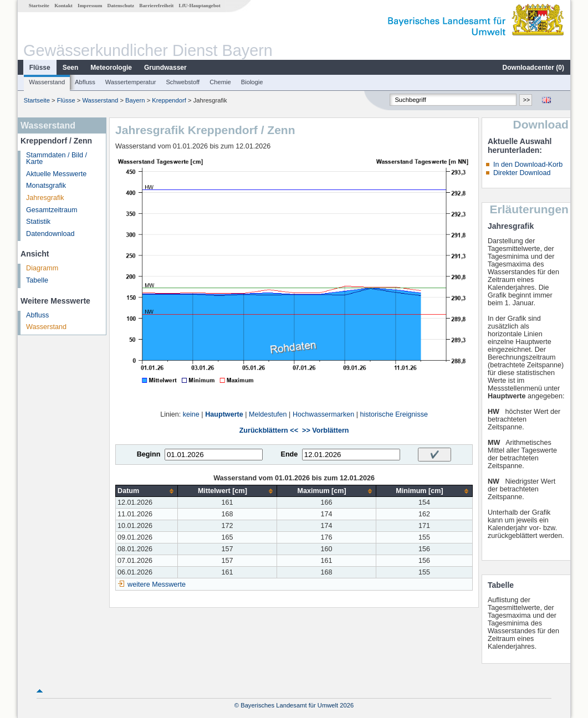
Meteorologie (111, 68)
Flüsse (40, 68)
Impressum (90, 6)
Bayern (135, 100)
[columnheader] (147, 491)
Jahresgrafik (45, 198)
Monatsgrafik (46, 186)
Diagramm (42, 268)
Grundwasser (165, 68)
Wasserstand (47, 82)
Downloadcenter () (533, 68)
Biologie (252, 82)
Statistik (38, 222)
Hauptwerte (224, 414)
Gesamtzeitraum (52, 210)
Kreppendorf (169, 100)
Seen (71, 68)
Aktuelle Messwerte (56, 174)
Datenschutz (121, 6)
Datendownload (50, 234)
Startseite (39, 6)
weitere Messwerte (157, 584)
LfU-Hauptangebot (200, 6)
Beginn (149, 454)
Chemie (220, 82)
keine (191, 414)
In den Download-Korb (528, 165)
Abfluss (85, 82)
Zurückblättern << (269, 430)
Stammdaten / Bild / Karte (57, 159)
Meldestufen (268, 414)
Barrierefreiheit (156, 6)
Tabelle (37, 280)
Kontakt (63, 6)
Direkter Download (522, 173)
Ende (289, 454)
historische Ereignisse (394, 414)
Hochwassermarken (323, 414)
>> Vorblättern (325, 430)
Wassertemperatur (131, 82)
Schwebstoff (183, 82)
